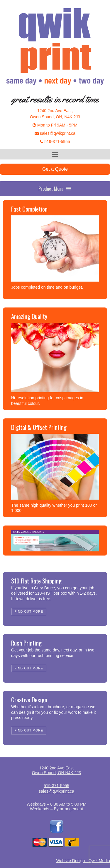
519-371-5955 (55, 142)
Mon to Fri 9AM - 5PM (55, 125)
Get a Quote (55, 169)
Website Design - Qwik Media (83, 861)
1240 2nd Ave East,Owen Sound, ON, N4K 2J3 (55, 114)
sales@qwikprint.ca (55, 133)
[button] (51, 189)
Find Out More (29, 611)
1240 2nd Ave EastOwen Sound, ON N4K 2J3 (56, 770)
